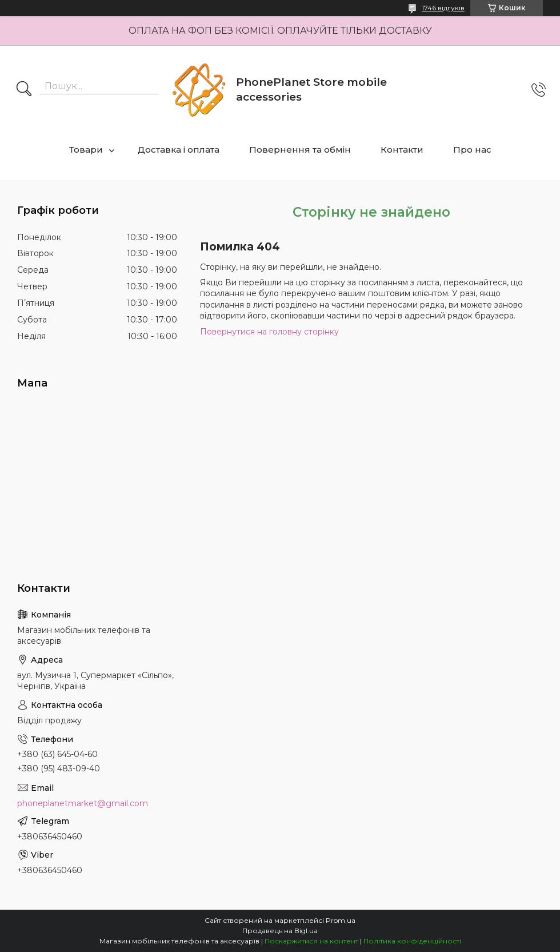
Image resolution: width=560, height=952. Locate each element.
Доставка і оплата (179, 150)
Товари (86, 150)
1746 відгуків (443, 8)
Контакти (402, 150)
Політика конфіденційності (412, 941)
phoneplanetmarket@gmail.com (83, 803)
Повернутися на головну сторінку (269, 332)
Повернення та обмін (300, 150)
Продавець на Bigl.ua (280, 931)
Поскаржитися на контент (311, 941)
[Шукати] (24, 90)
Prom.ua (341, 920)
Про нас (472, 150)
